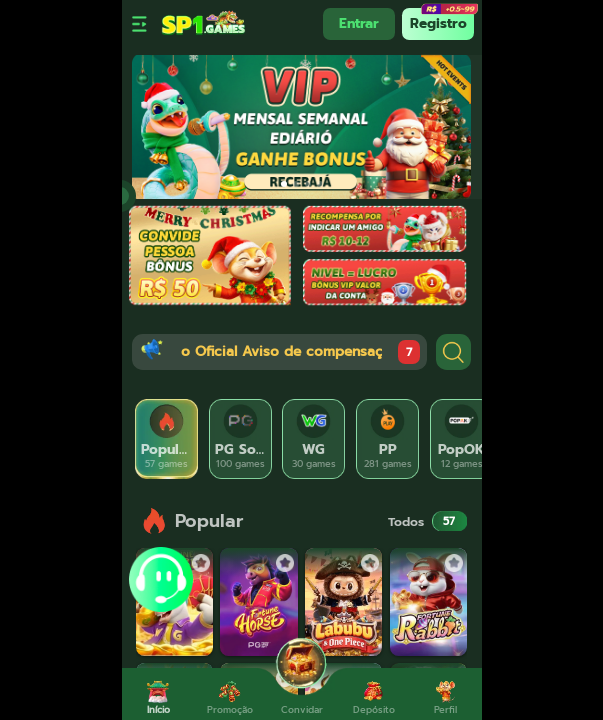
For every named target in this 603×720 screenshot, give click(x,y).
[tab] (167, 439)
